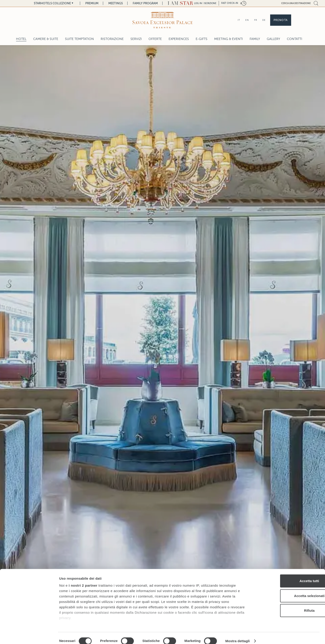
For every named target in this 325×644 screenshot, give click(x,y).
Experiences (179, 39)
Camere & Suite (46, 39)
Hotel (21, 39)
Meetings (116, 3)
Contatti (295, 39)
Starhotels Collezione (52, 3)
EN (247, 20)
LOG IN (198, 3)
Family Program (145, 3)
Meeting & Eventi (229, 39)
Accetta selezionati (287, 590)
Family (255, 39)
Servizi (136, 39)
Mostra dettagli (237, 635)
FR (256, 20)
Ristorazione (112, 39)
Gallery (273, 39)
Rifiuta (287, 605)
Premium (92, 3)
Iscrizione (210, 3)
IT (239, 20)
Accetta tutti (287, 575)
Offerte (155, 39)
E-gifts (202, 39)
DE (264, 20)
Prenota (281, 20)
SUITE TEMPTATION (79, 39)
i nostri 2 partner (83, 580)
